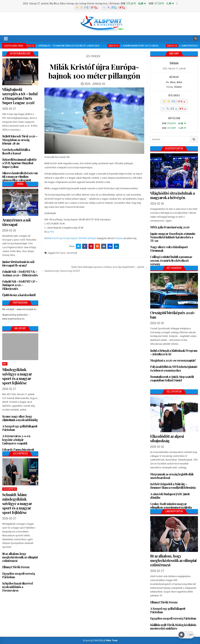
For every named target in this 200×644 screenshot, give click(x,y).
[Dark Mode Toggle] (186, 635)
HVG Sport (61, 253)
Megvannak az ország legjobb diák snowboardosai (172, 476)
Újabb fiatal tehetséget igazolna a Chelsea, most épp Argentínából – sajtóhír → (109, 267)
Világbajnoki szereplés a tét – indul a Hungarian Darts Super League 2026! (20, 96)
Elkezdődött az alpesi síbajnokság (167, 438)
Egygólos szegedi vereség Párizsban (19, 575)
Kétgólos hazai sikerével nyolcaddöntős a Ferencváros (17, 587)
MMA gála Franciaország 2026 (170, 227)
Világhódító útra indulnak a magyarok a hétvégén (172, 195)
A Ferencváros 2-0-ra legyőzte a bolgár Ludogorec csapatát (16, 439)
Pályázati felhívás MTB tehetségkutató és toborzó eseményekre (174, 368)
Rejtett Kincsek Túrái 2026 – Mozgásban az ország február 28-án (20, 140)
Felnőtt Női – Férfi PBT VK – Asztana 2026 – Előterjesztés (20, 273)
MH (5, 364)
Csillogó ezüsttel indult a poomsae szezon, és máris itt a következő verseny (171, 260)
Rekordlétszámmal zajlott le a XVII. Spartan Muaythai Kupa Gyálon (19, 163)
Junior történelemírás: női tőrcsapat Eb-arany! (18, 264)
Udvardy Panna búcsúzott (18, 450)
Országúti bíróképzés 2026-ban (173, 315)
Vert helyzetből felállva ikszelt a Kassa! (16, 151)
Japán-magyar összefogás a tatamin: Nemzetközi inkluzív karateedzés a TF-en (173, 237)
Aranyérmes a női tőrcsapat (16, 222)
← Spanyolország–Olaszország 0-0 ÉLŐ (61, 271)
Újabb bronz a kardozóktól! (19, 295)
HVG (52, 232)
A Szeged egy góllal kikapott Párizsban (20, 428)
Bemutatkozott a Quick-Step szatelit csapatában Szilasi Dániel (172, 378)
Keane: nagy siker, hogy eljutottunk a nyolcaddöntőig (20, 418)
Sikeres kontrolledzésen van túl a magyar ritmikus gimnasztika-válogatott (20, 177)
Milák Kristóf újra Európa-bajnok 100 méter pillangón (94, 71)
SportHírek (72, 253)
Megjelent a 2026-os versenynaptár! (173, 360)
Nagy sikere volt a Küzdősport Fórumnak (169, 249)
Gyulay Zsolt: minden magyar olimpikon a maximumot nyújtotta (171, 506)
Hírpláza (119, 238)
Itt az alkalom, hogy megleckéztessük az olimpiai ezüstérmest (20, 557)
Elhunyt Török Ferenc (16, 567)
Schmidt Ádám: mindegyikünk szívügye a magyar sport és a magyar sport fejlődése (17, 503)
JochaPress (10, 489)
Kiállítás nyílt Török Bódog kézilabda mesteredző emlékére (173, 627)
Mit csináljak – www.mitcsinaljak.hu (19, 309)
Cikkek (95, 56)
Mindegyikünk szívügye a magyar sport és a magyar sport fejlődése (17, 376)
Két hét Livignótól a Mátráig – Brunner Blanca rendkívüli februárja (173, 486)
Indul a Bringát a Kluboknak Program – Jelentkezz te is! (174, 352)
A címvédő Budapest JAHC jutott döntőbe (170, 496)
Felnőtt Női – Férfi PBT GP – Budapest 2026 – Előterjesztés (20, 285)
